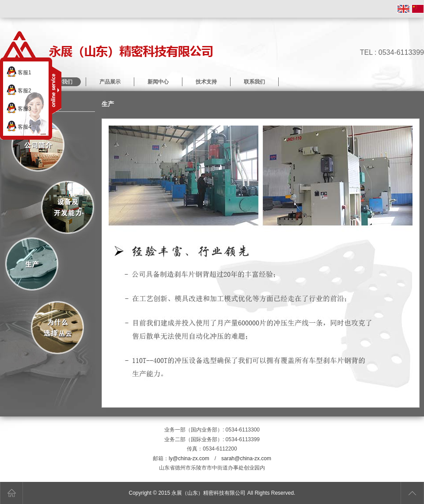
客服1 (19, 72)
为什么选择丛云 (57, 328)
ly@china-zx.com (189, 458)
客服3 (19, 108)
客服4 (19, 126)
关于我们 (38, 145)
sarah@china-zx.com (246, 458)
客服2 (19, 90)
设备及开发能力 (68, 208)
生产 (32, 265)
